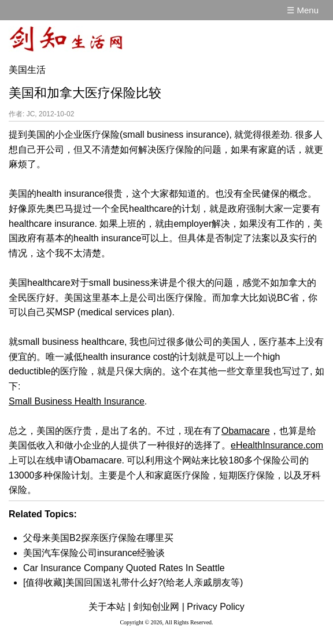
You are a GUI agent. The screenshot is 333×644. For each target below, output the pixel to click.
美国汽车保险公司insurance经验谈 (94, 553)
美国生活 (27, 70)
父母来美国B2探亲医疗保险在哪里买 (98, 538)
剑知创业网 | (159, 607)
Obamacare (246, 431)
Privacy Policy (216, 607)
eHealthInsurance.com (277, 445)
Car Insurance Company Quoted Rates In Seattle (124, 568)
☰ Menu (303, 10)
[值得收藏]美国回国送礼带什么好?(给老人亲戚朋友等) (133, 582)
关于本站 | (110, 607)
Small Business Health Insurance (77, 401)
